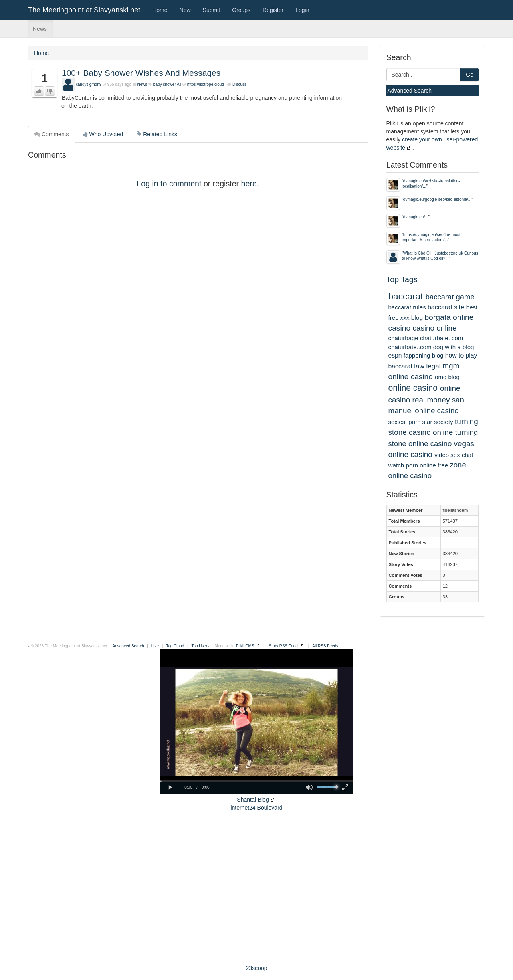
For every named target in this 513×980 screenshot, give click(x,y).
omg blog (447, 377)
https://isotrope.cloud (206, 84)
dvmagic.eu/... (416, 217)
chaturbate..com (410, 347)
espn (395, 355)
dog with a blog (454, 347)
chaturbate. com (441, 338)
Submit (212, 10)
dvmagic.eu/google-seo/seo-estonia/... (437, 199)
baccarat (406, 296)
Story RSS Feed (283, 646)
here (249, 184)
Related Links (157, 134)
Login (302, 10)
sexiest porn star (410, 422)
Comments (52, 134)
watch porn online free (418, 465)
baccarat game (450, 297)
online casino (413, 388)
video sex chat (454, 455)
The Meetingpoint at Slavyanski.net (84, 10)
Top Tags (402, 279)
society (444, 422)
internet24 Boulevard (256, 808)
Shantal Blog (253, 800)
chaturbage (403, 338)
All (179, 84)
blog (417, 318)
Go (470, 75)
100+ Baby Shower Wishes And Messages (141, 73)
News (40, 29)
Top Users (200, 646)
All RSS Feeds (325, 646)
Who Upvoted (103, 134)
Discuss (239, 84)
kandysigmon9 (89, 84)
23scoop (257, 968)
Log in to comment (169, 184)
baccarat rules (407, 307)
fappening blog (424, 355)
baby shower (165, 84)
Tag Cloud (175, 646)
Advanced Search (410, 91)
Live (155, 646)
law (419, 366)
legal (434, 366)
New (185, 10)
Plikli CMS (245, 646)
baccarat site (446, 307)
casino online (435, 328)
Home (160, 10)
